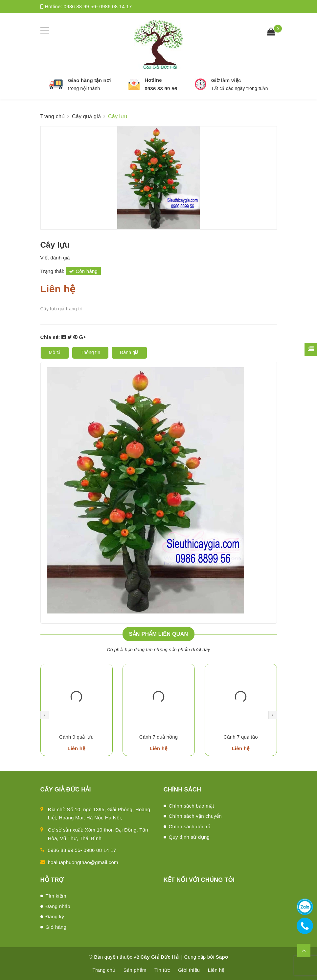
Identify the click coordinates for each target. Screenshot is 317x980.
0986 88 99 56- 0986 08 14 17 (98, 6)
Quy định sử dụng (189, 837)
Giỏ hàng (56, 927)
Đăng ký (55, 916)
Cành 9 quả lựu (76, 737)
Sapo (222, 957)
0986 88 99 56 (161, 89)
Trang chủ (104, 970)
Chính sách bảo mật (192, 806)
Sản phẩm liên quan (159, 634)
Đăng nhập (58, 906)
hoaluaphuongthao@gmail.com (83, 862)
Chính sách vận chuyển (195, 816)
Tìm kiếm (56, 896)
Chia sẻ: (50, 337)
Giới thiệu (189, 970)
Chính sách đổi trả (190, 826)
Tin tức (162, 970)
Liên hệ (216, 970)
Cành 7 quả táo (240, 737)
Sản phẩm (135, 970)
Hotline (153, 80)
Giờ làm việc (226, 80)
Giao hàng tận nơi (89, 80)
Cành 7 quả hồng (159, 737)
